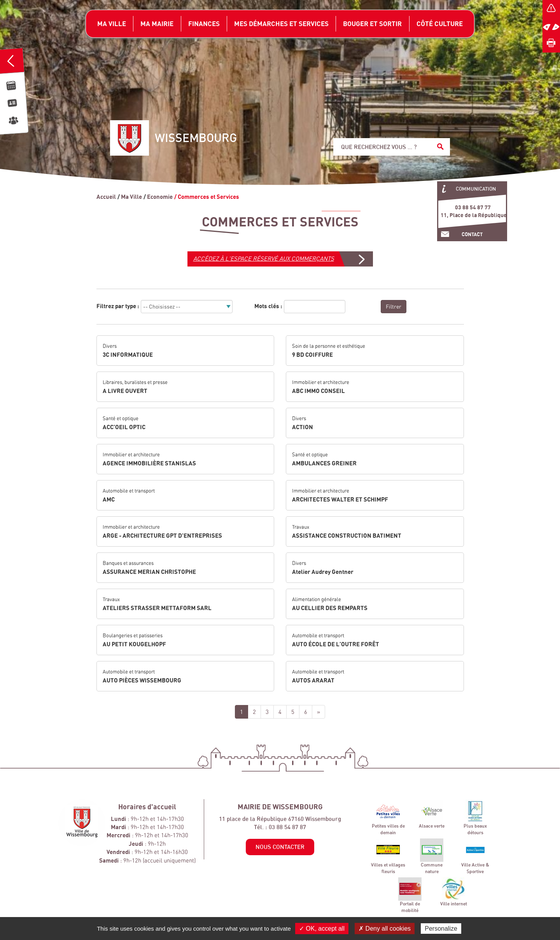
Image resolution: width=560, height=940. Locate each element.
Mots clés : (268, 306)
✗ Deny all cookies (385, 929)
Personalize (441, 929)
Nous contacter (280, 847)
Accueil (106, 196)
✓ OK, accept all (322, 929)
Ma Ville (131, 196)
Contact (472, 234)
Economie (160, 196)
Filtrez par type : (118, 306)
